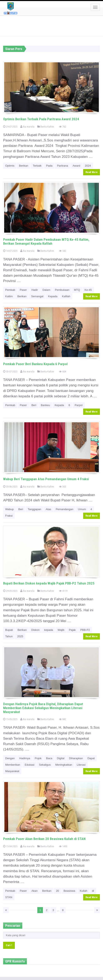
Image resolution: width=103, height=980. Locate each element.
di (93, 891)
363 (63, 487)
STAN (9, 897)
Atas (48, 509)
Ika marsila (27, 127)
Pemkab (10, 290)
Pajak (72, 630)
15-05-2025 (10, 719)
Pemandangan (65, 509)
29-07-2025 (10, 127)
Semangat (37, 296)
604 (63, 371)
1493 (63, 846)
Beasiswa (69, 891)
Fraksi (9, 516)
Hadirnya (25, 758)
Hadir (35, 290)
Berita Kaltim (46, 127)
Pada (49, 166)
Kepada (53, 296)
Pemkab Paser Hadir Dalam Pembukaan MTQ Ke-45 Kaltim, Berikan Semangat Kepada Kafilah (46, 241)
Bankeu (45, 405)
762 (63, 127)
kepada (49, 630)
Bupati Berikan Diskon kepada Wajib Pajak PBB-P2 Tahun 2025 (49, 583)
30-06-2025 (10, 487)
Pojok (38, 758)
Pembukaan (62, 290)
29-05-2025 (10, 591)
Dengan (10, 758)
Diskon (35, 630)
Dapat (91, 758)
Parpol (79, 405)
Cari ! (9, 945)
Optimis (10, 166)
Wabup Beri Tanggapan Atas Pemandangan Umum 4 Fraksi (46, 479)
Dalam (46, 290)
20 (57, 891)
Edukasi (30, 765)
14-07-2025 (10, 251)
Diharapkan (76, 758)
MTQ (77, 290)
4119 (63, 591)
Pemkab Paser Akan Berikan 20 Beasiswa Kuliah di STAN (44, 839)
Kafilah (66, 296)
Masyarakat (12, 771)
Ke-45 (88, 290)
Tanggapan (34, 509)
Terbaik (37, 166)
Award (76, 166)
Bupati (9, 630)
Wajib (61, 630)
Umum (82, 509)
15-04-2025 (10, 846)
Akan (35, 891)
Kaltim (9, 296)
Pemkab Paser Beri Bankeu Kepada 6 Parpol (35, 364)
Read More (92, 172)
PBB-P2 (85, 630)
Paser (23, 290)
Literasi (81, 765)
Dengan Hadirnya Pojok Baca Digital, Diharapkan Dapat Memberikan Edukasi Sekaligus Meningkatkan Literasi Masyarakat (43, 708)
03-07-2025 (10, 371)
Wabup (9, 509)
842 (63, 719)
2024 (88, 166)
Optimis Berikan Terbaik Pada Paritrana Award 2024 (41, 119)
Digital (61, 758)
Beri (34, 405)
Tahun (9, 636)
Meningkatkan (64, 765)
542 (63, 251)
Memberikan (13, 765)
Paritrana (62, 166)
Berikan (24, 166)
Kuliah (84, 891)
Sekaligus (45, 765)
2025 (20, 636)
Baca (49, 758)
